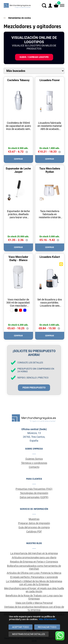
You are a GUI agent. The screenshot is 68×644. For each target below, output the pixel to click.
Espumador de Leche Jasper (18, 170)
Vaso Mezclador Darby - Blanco (18, 259)
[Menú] (62, 6)
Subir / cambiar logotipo (34, 57)
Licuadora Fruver (50, 80)
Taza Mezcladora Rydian (50, 170)
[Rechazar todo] (47, 627)
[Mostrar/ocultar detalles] (29, 634)
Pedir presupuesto (34, 388)
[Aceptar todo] (20, 627)
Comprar (18, 159)
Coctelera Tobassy (18, 80)
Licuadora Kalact (50, 257)
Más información (48, 619)
